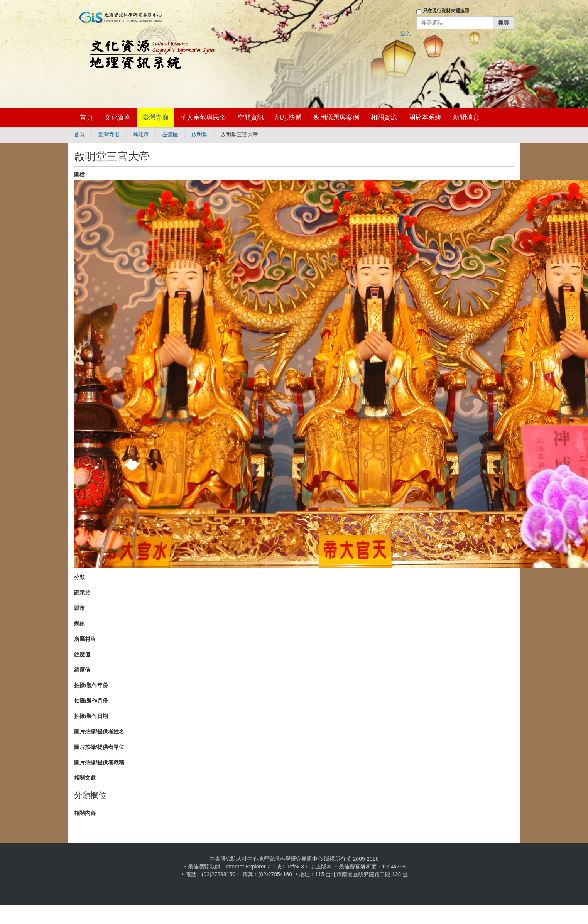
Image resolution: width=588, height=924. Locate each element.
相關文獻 (85, 778)
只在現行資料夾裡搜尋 (446, 11)
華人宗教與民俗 (203, 117)
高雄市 (141, 134)
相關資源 (384, 117)
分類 (79, 577)
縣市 (79, 608)
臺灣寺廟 (155, 117)
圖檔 (79, 174)
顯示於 (82, 593)
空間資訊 (251, 117)
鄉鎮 (79, 623)
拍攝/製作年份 (91, 685)
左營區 (170, 134)
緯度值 (82, 670)
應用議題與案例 (336, 117)
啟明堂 (199, 134)
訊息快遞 (289, 117)
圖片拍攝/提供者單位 (99, 747)
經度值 (82, 654)
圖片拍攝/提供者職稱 (99, 762)
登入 (406, 34)
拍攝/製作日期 (91, 716)
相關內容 (85, 813)
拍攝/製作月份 (91, 701)
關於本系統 (425, 117)
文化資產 (118, 117)
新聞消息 (466, 117)
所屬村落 (85, 639)
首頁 (86, 117)
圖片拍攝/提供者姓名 (99, 731)
